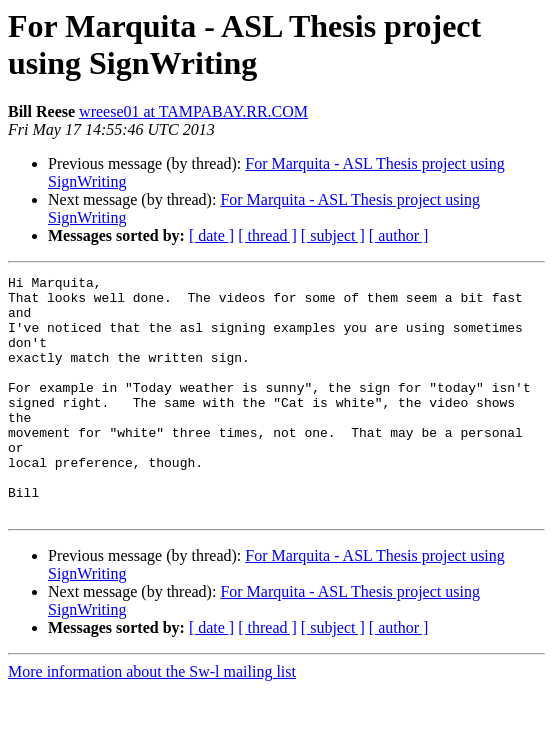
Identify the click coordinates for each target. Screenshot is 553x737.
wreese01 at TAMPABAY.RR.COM (193, 111)
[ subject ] (333, 235)
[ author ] (399, 235)
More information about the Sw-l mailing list (152, 719)
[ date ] (211, 235)
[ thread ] (267, 235)
